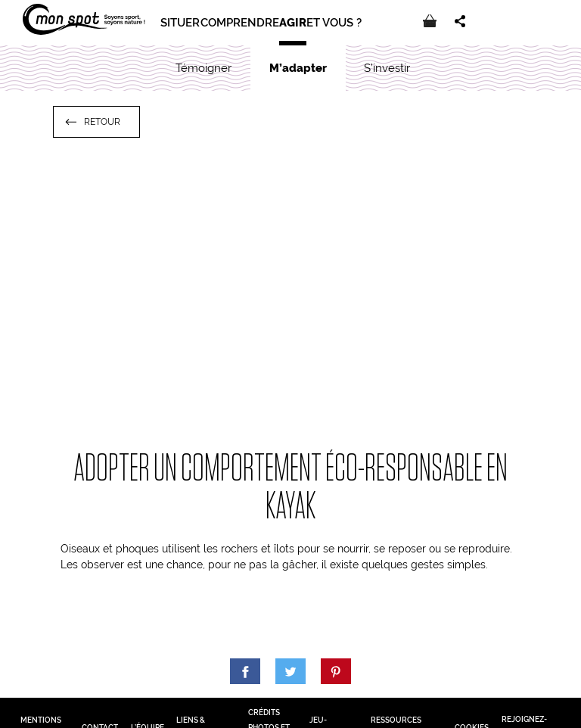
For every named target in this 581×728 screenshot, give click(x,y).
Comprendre (240, 23)
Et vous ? (334, 23)
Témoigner (204, 68)
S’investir (387, 68)
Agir (293, 23)
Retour (102, 122)
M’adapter (298, 68)
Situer (180, 23)
